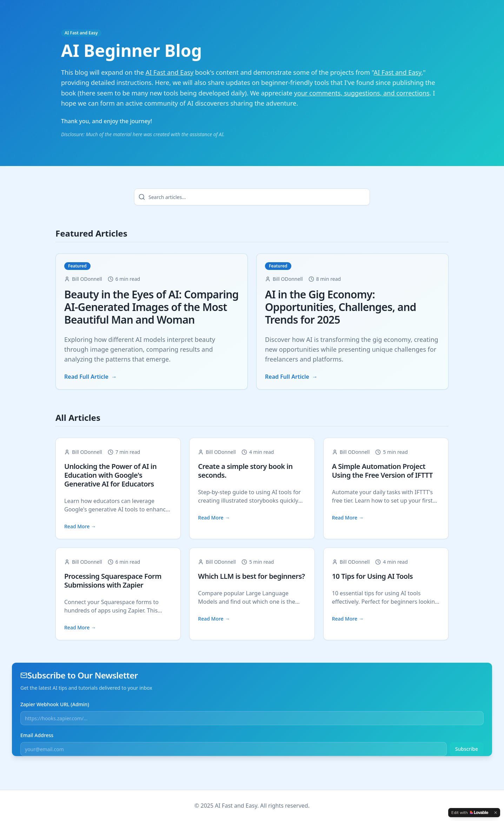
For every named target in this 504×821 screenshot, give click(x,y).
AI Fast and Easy (81, 33)
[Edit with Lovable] (470, 813)
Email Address (37, 735)
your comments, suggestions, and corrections (362, 93)
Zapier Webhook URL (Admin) (55, 704)
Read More (80, 527)
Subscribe (467, 749)
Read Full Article (91, 377)
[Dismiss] (496, 813)
